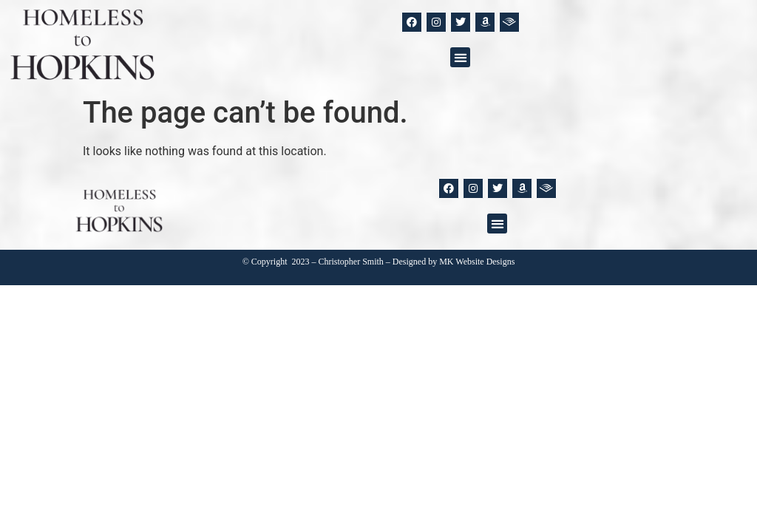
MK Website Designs (477, 262)
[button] (460, 57)
